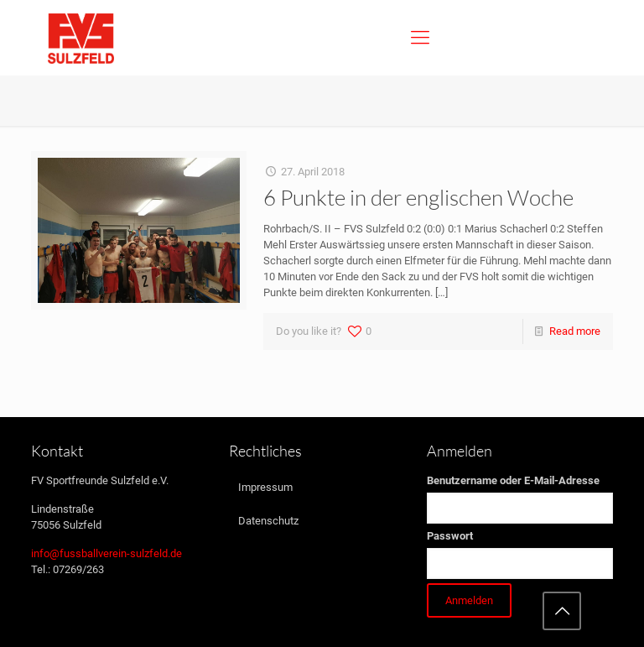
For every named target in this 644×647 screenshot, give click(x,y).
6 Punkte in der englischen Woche (418, 197)
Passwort (450, 536)
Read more (575, 331)
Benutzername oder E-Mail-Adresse (513, 480)
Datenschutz (268, 521)
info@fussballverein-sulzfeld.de (106, 553)
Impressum (265, 487)
